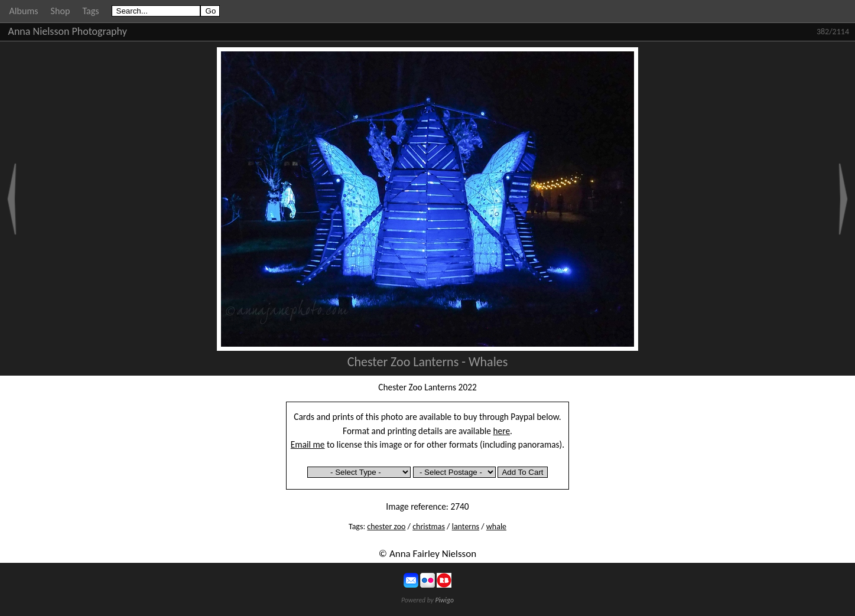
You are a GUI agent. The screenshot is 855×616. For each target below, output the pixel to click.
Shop (61, 11)
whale (496, 527)
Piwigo (444, 600)
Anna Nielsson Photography (68, 31)
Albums (24, 11)
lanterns (466, 527)
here (502, 431)
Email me (308, 444)
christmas (429, 527)
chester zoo (386, 527)
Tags (90, 11)
